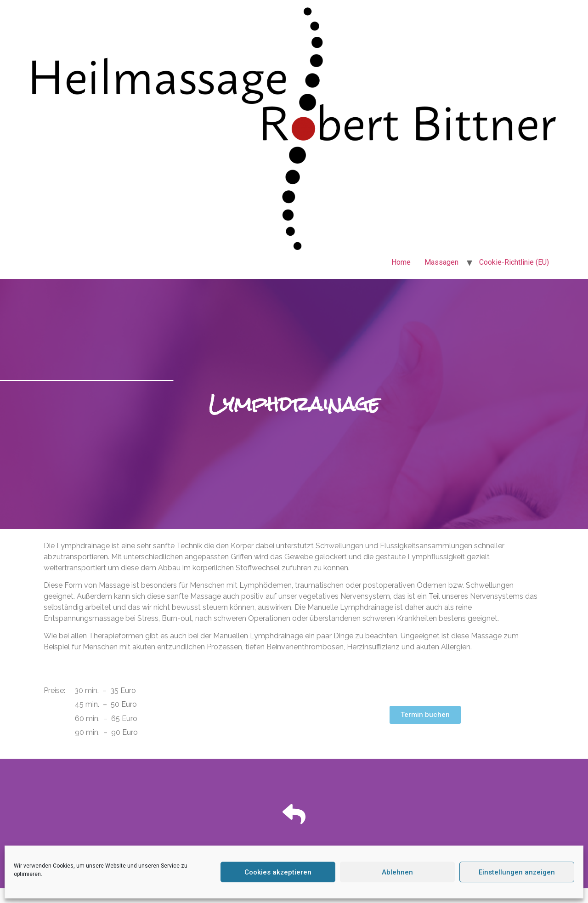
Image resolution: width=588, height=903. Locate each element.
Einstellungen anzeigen (517, 872)
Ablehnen (397, 872)
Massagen (441, 262)
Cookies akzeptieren (278, 872)
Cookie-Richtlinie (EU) (514, 262)
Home (401, 262)
